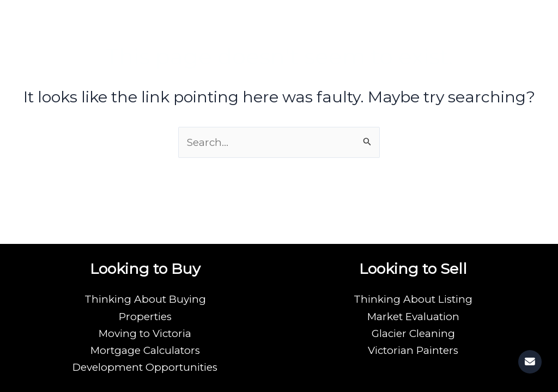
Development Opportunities (145, 367)
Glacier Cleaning (413, 333)
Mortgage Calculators (145, 350)
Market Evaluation (413, 316)
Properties (145, 316)
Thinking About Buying (145, 299)
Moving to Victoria (145, 333)
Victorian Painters (413, 350)
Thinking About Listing (413, 299)
